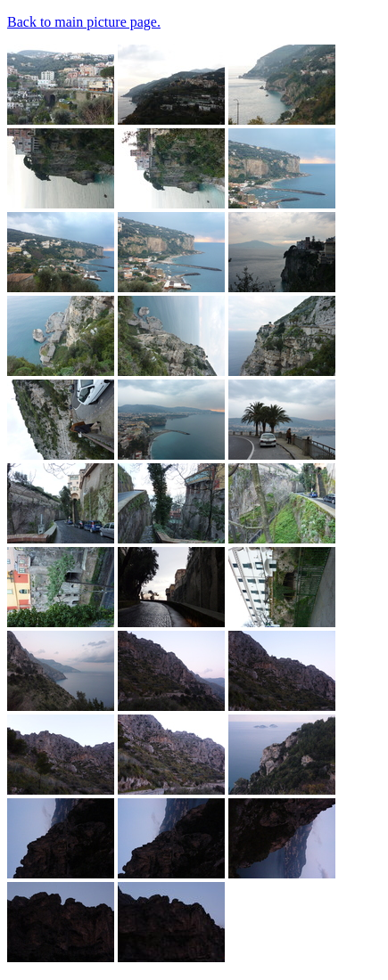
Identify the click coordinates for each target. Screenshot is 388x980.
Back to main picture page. (84, 22)
